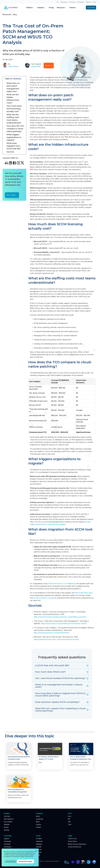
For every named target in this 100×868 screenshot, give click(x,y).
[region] (20, 858)
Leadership (40, 819)
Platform (30, 8)
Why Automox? (9, 819)
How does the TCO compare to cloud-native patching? (15, 129)
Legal (70, 836)
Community (64, 2)
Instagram (39, 844)
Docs (70, 816)
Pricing (51, 8)
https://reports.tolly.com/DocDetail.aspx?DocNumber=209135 (64, 624)
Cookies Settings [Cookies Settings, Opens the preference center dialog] (11, 861)
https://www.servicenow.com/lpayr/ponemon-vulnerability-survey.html (60, 617)
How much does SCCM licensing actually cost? (14, 109)
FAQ (69, 822)
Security (7, 830)
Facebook (39, 841)
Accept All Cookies (26, 861)
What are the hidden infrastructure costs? (13, 99)
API (69, 819)
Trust (70, 824)
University (72, 2)
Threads (39, 852)
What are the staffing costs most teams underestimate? (14, 119)
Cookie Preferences (75, 847)
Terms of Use (72, 839)
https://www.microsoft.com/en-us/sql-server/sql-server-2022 (56, 639)
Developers (80, 2)
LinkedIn (39, 847)
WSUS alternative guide (84, 593)
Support (88, 2)
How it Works (8, 822)
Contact (38, 827)
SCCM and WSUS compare (44, 598)
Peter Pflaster (14, 66)
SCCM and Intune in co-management (62, 584)
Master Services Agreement (77, 844)
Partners (73, 8)
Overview (7, 816)
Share (49, 65)
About (38, 816)
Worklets (7, 824)
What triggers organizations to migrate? (14, 137)
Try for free (91, 7)
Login (94, 2)
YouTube (39, 850)
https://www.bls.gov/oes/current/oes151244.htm (52, 633)
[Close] (37, 851)
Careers (39, 824)
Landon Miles (36, 66)
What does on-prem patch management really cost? (13, 87)
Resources (62, 8)
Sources (10, 152)
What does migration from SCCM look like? (14, 146)
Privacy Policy (73, 841)
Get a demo (11, 195)
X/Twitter (39, 839)
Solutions (41, 8)
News (38, 822)
